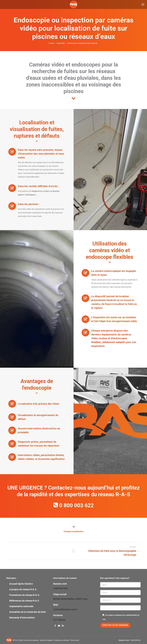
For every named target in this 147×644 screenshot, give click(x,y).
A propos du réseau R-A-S (23, 589)
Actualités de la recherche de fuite (28, 612)
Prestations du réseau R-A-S (24, 595)
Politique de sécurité (62, 640)
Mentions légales (47, 640)
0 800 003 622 (77, 505)
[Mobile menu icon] (143, 4)
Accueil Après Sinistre (21, 584)
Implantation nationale (21, 606)
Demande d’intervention (22, 618)
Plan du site (75, 640)
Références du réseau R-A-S (24, 601)
